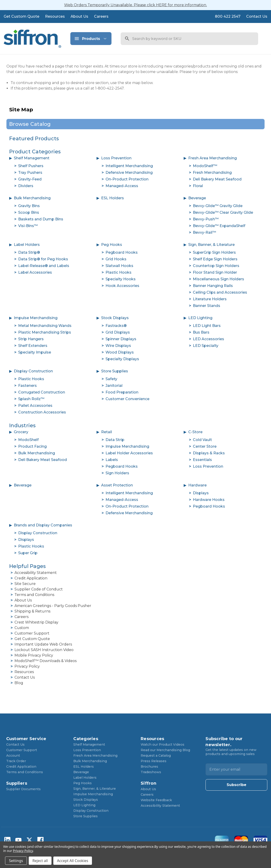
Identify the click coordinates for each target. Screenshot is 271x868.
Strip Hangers (31, 339)
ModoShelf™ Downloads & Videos (46, 661)
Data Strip (115, 440)
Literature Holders (210, 299)
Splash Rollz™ (31, 399)
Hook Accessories (122, 286)
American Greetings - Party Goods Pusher (53, 606)
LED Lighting (200, 318)
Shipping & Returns (32, 611)
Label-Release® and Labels (44, 266)
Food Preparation (122, 392)
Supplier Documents (23, 789)
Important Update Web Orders (43, 644)
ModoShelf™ (205, 166)
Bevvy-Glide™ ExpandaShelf (219, 226)
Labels (112, 460)
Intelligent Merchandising (129, 166)
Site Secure (25, 584)
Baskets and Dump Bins (41, 219)
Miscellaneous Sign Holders (218, 279)
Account (13, 756)
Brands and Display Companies (43, 525)
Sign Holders (117, 473)
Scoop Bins (29, 212)
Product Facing (32, 446)
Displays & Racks (209, 453)
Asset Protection (117, 485)
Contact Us (257, 16)
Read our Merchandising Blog (165, 750)
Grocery (21, 432)
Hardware (197, 485)
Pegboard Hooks (122, 252)
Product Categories (35, 152)
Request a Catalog (156, 756)
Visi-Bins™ (28, 226)
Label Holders (27, 245)
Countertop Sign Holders (216, 266)
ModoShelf (28, 440)
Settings (16, 861)
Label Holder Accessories (129, 453)
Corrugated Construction (42, 392)
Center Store (205, 446)
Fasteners (27, 386)
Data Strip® (29, 252)
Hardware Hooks (209, 500)
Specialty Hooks (121, 279)
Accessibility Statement (36, 573)
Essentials (202, 460)
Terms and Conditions (34, 595)
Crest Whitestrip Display (36, 622)
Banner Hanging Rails (213, 286)
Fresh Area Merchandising (213, 158)
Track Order (16, 761)
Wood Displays (120, 352)
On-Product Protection (127, 179)
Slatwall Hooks (119, 266)
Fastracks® (116, 326)
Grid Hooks (116, 259)
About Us (79, 16)
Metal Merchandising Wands (45, 326)
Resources (55, 16)
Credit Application (31, 578)
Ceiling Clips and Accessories (220, 292)
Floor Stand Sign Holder (215, 272)
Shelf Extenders (33, 346)
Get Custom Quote (21, 16)
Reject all (40, 861)
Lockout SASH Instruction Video (44, 650)
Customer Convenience (127, 399)
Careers (101, 16)
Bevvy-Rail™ (204, 232)
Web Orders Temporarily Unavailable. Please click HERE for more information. (135, 5)
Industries (23, 426)
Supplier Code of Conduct (39, 589)
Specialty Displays (122, 359)
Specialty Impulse (35, 352)
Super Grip (28, 553)
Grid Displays (118, 332)
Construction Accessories (42, 412)
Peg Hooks (112, 245)
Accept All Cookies (73, 861)
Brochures (149, 767)
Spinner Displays (121, 339)
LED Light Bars (207, 326)
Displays (201, 493)
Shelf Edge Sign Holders (215, 259)
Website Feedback (156, 800)
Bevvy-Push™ (206, 219)
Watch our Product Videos (163, 744)
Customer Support (32, 633)
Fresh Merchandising (212, 173)
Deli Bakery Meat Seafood (217, 179)
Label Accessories (35, 272)
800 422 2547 (228, 16)
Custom (22, 628)
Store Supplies (115, 371)
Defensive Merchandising (129, 173)
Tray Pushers (30, 173)
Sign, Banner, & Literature (211, 245)
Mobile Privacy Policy (34, 655)
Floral (198, 186)
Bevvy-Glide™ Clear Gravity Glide (223, 212)
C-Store (195, 432)
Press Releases (154, 761)
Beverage (197, 198)
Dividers (26, 186)
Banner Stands (207, 306)
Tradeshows (151, 772)
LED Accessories (208, 339)
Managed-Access (122, 186)
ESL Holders (113, 198)
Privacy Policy (27, 666)
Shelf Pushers (31, 166)
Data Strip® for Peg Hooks (43, 259)
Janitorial (114, 386)
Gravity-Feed (30, 179)
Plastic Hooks (118, 272)
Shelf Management (32, 158)
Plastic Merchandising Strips (45, 332)
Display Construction (33, 371)
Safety (111, 379)
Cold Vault (202, 440)
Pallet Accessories (35, 406)
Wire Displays (118, 346)
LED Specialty (206, 346)
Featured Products (34, 139)
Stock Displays (115, 318)
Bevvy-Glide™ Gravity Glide (218, 206)
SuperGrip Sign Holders (214, 252)
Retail (107, 432)
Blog (19, 683)
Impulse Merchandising (36, 318)
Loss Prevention (116, 158)
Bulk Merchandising (32, 198)
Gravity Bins (29, 206)
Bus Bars (201, 332)
